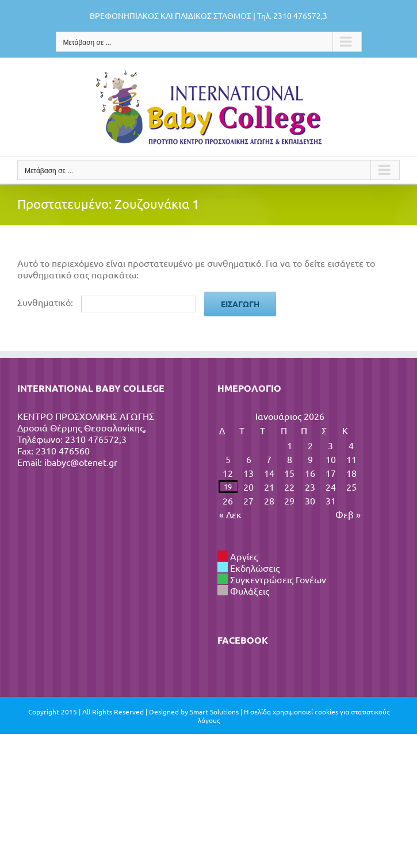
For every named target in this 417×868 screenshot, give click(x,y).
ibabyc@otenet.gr (81, 462)
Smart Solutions (214, 712)
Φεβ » (348, 514)
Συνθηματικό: (107, 302)
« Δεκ (230, 514)
